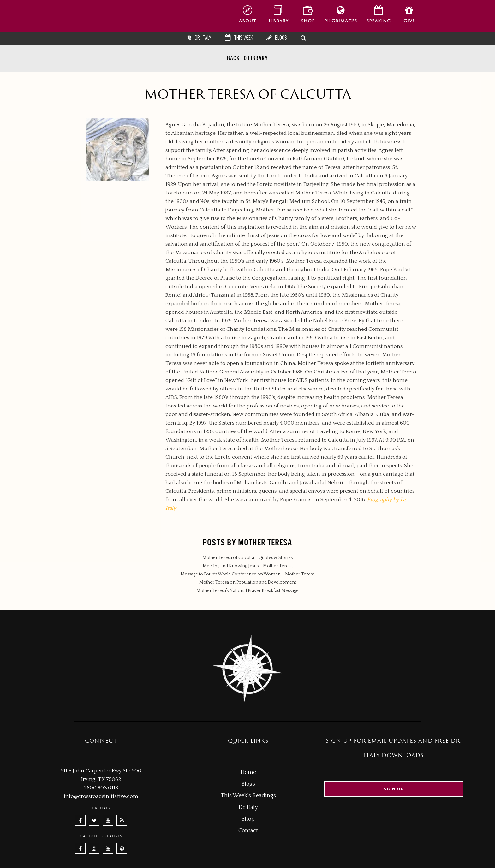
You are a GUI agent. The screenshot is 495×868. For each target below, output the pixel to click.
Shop (248, 819)
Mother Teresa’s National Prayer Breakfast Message (247, 591)
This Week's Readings (248, 796)
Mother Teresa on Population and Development (248, 582)
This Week (243, 38)
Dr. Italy (203, 38)
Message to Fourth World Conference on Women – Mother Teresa (248, 574)
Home (248, 772)
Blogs (281, 38)
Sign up (394, 789)
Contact (248, 831)
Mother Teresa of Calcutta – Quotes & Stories (247, 558)
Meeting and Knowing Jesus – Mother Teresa (248, 566)
